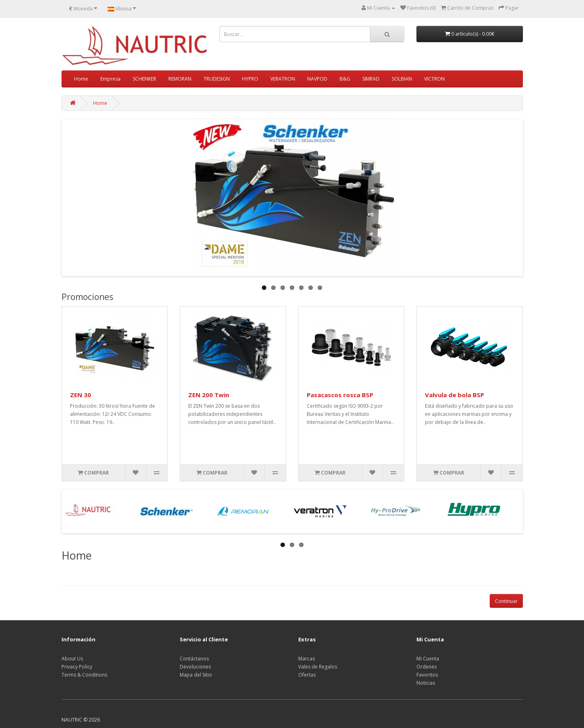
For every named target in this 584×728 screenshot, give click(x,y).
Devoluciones (195, 667)
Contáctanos (194, 659)
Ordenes (427, 667)
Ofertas (307, 675)
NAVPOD (317, 79)
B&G (345, 79)
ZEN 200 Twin (209, 395)
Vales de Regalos (318, 667)
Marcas (307, 659)
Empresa (110, 79)
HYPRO (250, 79)
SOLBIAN (402, 79)
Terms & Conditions (84, 675)
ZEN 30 (81, 395)
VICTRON (434, 79)
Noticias (426, 683)
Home (81, 79)
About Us (72, 659)
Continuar (506, 601)
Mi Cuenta (428, 659)
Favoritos (427, 675)
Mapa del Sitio (196, 675)
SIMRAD (371, 79)
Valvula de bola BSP (454, 395)
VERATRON (283, 79)
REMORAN (180, 79)
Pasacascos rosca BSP (340, 395)
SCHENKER (144, 79)
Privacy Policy (77, 667)
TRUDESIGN (217, 79)
